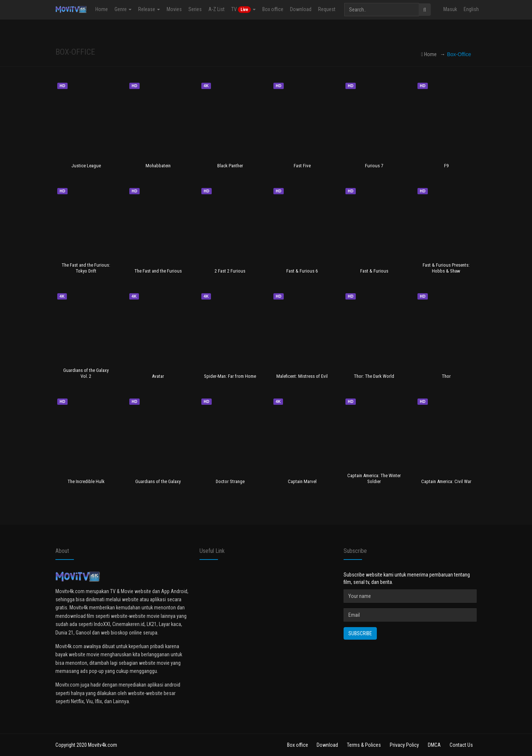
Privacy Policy (404, 745)
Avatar (158, 376)
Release (149, 9)
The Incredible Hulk (86, 481)
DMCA (434, 745)
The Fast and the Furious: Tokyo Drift (86, 268)
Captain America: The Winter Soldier (374, 478)
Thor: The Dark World (374, 376)
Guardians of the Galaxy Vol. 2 (86, 373)
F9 (446, 166)
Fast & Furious (374, 271)
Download (301, 9)
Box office (273, 9)
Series (195, 9)
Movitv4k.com (103, 745)
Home (102, 9)
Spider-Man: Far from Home (230, 376)
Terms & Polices (364, 745)
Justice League (86, 166)
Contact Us (461, 745)
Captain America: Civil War (446, 481)
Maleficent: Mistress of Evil (302, 376)
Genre (123, 9)
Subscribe (360, 633)
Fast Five (302, 166)
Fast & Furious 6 (302, 271)
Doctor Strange (230, 481)
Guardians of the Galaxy (158, 481)
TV (243, 10)
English (471, 9)
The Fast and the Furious (158, 271)
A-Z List (216, 9)
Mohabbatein (158, 166)
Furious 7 (374, 166)
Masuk (450, 9)
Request (327, 9)
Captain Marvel (302, 481)
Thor (446, 376)
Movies (174, 9)
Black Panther (230, 166)
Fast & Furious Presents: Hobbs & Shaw (446, 268)
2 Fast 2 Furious (230, 271)
